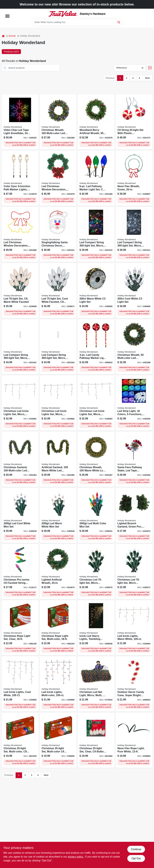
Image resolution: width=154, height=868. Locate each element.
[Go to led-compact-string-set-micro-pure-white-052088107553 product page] (58, 347)
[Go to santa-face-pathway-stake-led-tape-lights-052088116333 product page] (134, 459)
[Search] (119, 22)
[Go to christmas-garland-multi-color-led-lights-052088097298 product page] (20, 459)
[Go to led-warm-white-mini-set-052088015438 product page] (58, 516)
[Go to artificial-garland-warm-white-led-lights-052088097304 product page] (58, 459)
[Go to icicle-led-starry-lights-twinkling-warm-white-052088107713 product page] (96, 628)
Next (147, 78)
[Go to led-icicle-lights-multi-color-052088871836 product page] (58, 684)
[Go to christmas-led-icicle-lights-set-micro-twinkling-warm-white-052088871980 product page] (20, 403)
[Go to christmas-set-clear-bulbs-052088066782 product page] (96, 740)
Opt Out (136, 858)
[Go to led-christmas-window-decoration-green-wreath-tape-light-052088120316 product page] (58, 178)
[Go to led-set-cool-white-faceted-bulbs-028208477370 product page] (58, 291)
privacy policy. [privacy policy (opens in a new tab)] (76, 857)
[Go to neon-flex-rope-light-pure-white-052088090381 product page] (134, 740)
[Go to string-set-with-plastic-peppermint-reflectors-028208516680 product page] (134, 122)
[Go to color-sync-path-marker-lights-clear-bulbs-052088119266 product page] (20, 178)
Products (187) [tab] (11, 52)
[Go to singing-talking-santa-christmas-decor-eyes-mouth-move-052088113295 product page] (58, 234)
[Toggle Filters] (150, 68)
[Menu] (7, 16)
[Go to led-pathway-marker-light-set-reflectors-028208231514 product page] (96, 178)
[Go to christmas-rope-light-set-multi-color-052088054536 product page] (58, 628)
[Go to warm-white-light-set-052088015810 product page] (96, 291)
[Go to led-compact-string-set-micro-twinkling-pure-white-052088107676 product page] (134, 234)
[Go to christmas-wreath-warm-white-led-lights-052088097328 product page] (96, 459)
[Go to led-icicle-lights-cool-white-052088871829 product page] (20, 684)
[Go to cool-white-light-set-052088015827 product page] (134, 291)
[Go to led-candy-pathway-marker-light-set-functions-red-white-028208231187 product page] (96, 347)
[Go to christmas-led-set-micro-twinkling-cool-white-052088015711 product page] (134, 572)
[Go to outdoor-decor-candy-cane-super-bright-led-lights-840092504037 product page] (134, 684)
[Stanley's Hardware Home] (63, 14)
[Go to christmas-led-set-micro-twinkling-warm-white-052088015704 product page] (96, 572)
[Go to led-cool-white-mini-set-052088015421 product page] (20, 516)
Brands (12, 36)
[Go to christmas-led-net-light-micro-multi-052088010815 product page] (96, 684)
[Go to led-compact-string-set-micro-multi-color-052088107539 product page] (20, 347)
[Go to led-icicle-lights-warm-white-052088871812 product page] (134, 628)
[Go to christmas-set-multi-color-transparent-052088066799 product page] (20, 740)
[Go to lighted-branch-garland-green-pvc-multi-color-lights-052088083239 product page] (134, 516)
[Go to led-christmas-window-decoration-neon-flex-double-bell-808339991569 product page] (20, 234)
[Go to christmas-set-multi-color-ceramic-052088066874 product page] (58, 740)
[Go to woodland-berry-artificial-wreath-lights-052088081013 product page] (96, 122)
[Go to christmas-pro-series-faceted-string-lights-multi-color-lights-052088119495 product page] (20, 572)
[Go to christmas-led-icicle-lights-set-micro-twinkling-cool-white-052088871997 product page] (58, 403)
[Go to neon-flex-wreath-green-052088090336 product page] (134, 178)
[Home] (3, 36)
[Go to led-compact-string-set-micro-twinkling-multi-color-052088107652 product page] (96, 234)
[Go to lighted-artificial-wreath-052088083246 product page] (58, 572)
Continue (136, 849)
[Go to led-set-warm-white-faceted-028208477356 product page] (20, 291)
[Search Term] (77, 22)
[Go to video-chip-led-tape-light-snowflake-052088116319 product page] (20, 122)
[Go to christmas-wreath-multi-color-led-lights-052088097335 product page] (134, 347)
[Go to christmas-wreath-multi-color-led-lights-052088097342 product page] (58, 122)
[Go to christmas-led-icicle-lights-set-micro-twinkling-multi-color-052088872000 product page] (96, 403)
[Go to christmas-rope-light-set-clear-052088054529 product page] (20, 628)
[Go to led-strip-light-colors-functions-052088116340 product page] (134, 403)
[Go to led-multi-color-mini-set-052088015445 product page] (96, 516)
